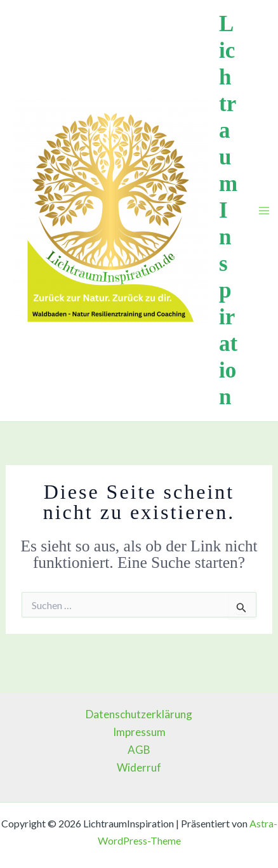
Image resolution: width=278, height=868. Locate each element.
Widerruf (139, 767)
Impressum (139, 732)
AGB (139, 750)
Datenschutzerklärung (139, 714)
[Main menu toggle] (264, 211)
